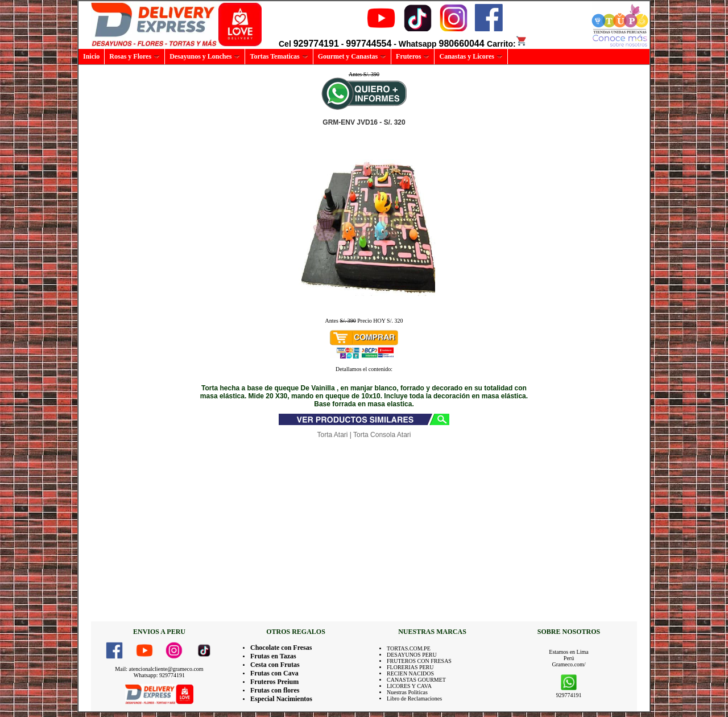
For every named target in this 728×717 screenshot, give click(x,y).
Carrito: (507, 44)
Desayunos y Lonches (205, 56)
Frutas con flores (275, 690)
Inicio (91, 56)
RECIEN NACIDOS (410, 673)
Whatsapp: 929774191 (159, 675)
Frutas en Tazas (273, 656)
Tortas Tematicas (279, 56)
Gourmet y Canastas (352, 56)
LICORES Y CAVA (409, 686)
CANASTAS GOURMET (416, 680)
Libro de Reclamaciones (414, 699)
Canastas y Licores (471, 56)
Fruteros (413, 56)
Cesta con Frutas (275, 665)
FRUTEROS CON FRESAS (419, 661)
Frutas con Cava (274, 673)
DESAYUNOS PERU (412, 655)
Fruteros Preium (274, 682)
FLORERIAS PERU (410, 667)
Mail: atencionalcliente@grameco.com (159, 669)
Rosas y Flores (135, 56)
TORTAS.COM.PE (409, 648)
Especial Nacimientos (281, 699)
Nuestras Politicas (407, 692)
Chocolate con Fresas (281, 648)
